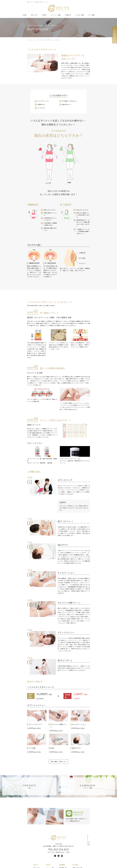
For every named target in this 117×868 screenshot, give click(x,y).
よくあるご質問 (79, 15)
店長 (62, 865)
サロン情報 (91, 15)
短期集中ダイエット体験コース (24, 862)
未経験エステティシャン (67, 856)
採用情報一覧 (63, 854)
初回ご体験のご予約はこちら (58, 747)
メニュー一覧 (41, 854)
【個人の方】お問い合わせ (89, 854)
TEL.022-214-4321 (59, 835)
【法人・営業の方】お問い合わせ (91, 856)
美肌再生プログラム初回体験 (24, 865)
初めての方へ (34, 15)
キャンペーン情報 (55, 15)
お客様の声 (68, 15)
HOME (25, 15)
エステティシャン (65, 859)
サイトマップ (86, 859)
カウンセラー (64, 862)
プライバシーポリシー (88, 862)
